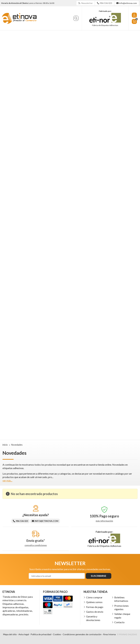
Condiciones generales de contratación (82, 634)
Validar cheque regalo (122, 616)
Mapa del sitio (10, 634)
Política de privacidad (41, 634)
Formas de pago (95, 607)
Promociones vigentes (121, 607)
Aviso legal (24, 634)
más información (104, 521)
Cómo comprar (94, 597)
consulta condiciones (36, 545)
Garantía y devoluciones (93, 618)
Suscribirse (99, 576)
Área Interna (109, 634)
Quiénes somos (94, 602)
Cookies (57, 634)
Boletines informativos (121, 599)
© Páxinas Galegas (127, 635)
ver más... (7, 480)
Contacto (119, 622)
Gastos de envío (95, 612)
